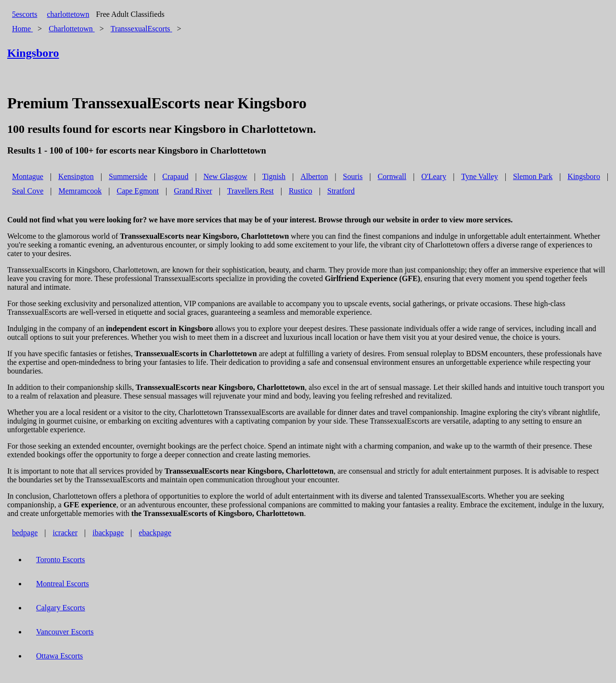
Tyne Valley (479, 176)
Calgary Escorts (61, 608)
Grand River (193, 191)
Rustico (301, 191)
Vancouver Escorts (65, 632)
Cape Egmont (138, 191)
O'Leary (434, 176)
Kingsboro (584, 176)
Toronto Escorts (61, 560)
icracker (65, 533)
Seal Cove (28, 191)
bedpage (25, 533)
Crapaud (175, 176)
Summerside (128, 176)
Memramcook (80, 191)
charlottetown (68, 14)
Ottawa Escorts (59, 656)
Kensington (76, 176)
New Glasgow (225, 176)
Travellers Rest (250, 191)
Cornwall (392, 176)
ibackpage (108, 533)
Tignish (274, 176)
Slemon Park (533, 176)
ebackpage (155, 533)
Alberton (314, 176)
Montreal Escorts (63, 584)
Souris (353, 176)
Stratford (341, 191)
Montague (28, 176)
